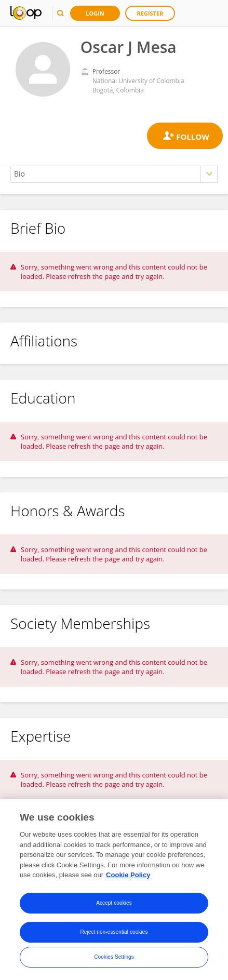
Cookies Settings (114, 957)
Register (150, 13)
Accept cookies (114, 903)
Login (95, 13)
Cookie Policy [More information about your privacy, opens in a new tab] (128, 875)
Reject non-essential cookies (114, 932)
